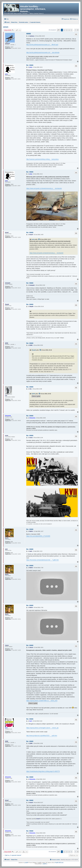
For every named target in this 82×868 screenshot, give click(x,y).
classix (7, 645)
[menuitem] (6, 19)
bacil (6, 728)
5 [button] (71, 30)
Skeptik (7, 304)
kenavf (7, 232)
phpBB (26, 863)
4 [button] (69, 30)
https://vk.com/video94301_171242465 (38, 536)
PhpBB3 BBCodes (59, 863)
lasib (6, 549)
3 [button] (67, 30)
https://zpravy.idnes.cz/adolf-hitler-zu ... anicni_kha (42, 701)
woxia (7, 435)
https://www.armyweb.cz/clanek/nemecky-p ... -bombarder (44, 188)
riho (6, 396)
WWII (6, 27)
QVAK (7, 343)
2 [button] (64, 30)
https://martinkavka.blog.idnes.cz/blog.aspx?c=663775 (43, 771)
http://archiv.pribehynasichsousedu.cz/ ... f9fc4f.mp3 (42, 45)
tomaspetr (8, 283)
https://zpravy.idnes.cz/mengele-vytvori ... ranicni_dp (42, 728)
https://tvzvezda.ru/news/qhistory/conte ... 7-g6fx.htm (42, 560)
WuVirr (7, 538)
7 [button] (75, 30)
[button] (58, 30)
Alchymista (8, 416)
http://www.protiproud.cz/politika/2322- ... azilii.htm (42, 736)
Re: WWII (30, 65)
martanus (8, 43)
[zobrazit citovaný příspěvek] (39, 239)
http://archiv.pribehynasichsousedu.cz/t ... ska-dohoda (43, 52)
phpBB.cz (45, 864)
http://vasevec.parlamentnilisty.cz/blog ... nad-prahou (42, 159)
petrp (6, 74)
